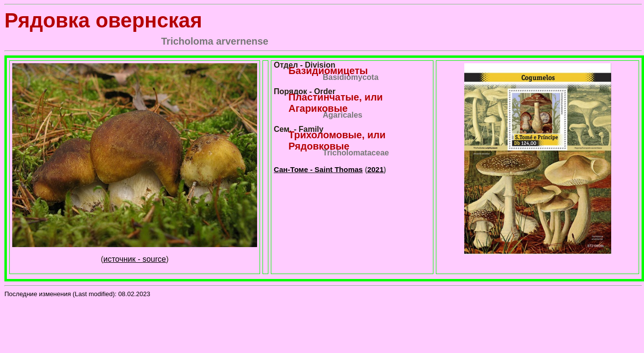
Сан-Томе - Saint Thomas (318, 169)
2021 (375, 169)
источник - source (135, 259)
